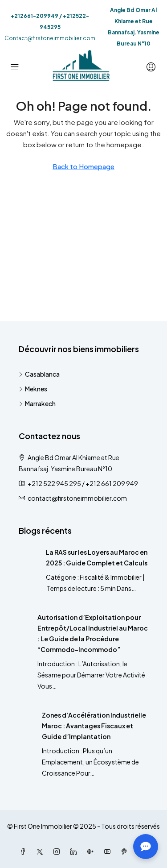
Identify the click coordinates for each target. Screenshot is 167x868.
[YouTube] (109, 851)
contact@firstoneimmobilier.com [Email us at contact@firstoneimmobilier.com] (77, 498)
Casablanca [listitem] (39, 374)
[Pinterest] (126, 851)
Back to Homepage (83, 166)
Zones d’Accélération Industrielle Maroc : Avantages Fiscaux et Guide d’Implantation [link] (94, 726)
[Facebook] (24, 851)
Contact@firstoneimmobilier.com (50, 38)
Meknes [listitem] (33, 389)
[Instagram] (58, 851)
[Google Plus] (92, 851)
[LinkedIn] (75, 851)
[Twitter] (41, 851)
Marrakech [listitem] (37, 403)
